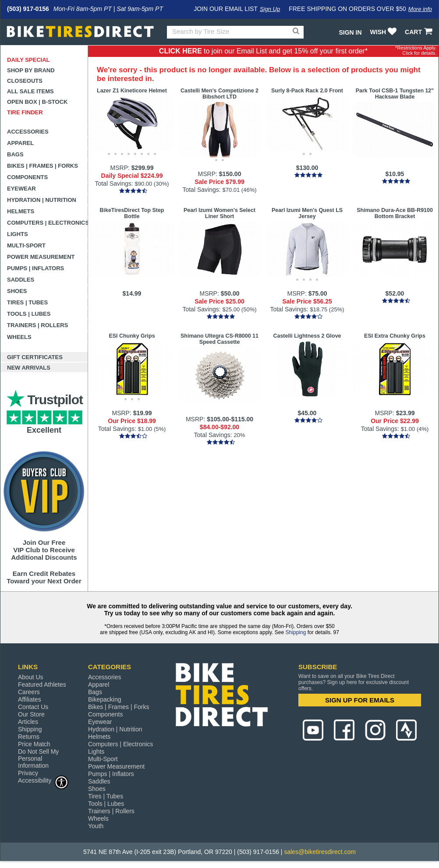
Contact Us (33, 707)
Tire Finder (25, 112)
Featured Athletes (42, 685)
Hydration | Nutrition (42, 200)
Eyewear (21, 189)
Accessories (28, 132)
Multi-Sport (26, 245)
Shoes (17, 291)
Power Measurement (41, 257)
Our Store (31, 714)
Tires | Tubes (27, 302)
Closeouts (25, 81)
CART (420, 32)
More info (420, 9)
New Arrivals (29, 368)
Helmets (21, 211)
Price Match (34, 744)
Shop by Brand (31, 70)
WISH (384, 32)
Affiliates (30, 699)
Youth (96, 826)
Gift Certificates (35, 357)
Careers (29, 692)
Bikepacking (105, 699)
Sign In (350, 32)
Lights (18, 234)
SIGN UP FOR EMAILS (360, 700)
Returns (29, 737)
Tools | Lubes (29, 314)
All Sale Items (30, 91)
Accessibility (43, 780)
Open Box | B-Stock (37, 102)
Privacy (28, 773)
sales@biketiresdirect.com (320, 852)
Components (27, 177)
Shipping (296, 632)
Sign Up (270, 9)
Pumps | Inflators (35, 268)
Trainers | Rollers (37, 325)
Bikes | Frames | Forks (42, 166)
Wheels (19, 337)
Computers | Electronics (48, 223)
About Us (31, 677)
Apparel (20, 143)
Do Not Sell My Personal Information (38, 759)
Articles (28, 722)
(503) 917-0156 (28, 9)
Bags (15, 154)
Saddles (21, 280)
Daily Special (28, 60)
